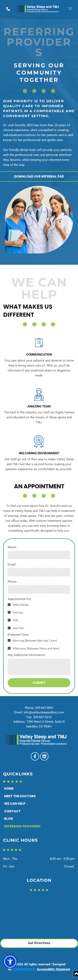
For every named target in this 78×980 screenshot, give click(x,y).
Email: (12, 627)
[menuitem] (26, 789)
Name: (12, 610)
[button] (70, 9)
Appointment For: (20, 662)
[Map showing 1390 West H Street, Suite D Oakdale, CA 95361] (39, 917)
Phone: (12, 644)
